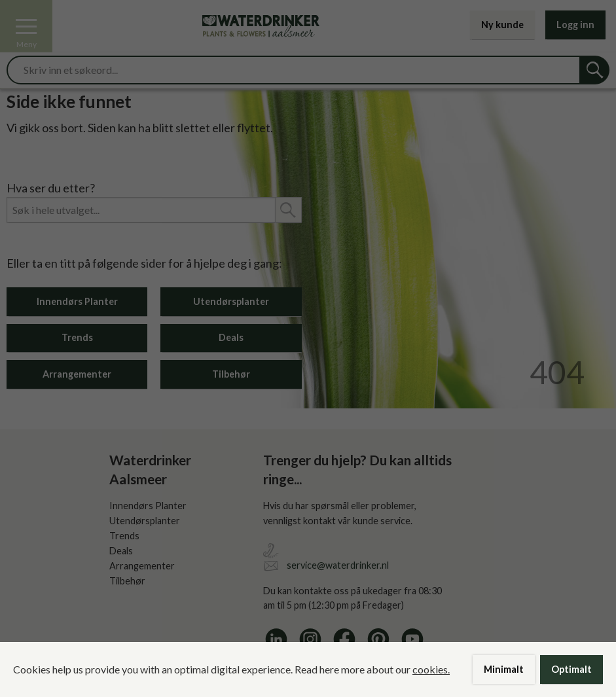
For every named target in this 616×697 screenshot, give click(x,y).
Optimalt (571, 669)
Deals (231, 337)
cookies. (431, 669)
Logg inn (575, 25)
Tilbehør (231, 374)
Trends (77, 337)
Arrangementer (77, 374)
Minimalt (504, 669)
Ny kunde (502, 25)
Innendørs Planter (77, 301)
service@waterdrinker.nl (338, 565)
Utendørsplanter (231, 301)
